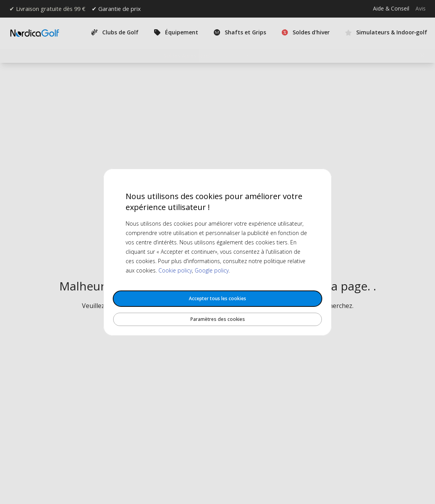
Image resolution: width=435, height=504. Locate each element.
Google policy (212, 270)
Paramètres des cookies (218, 319)
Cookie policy (175, 270)
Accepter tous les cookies (217, 298)
